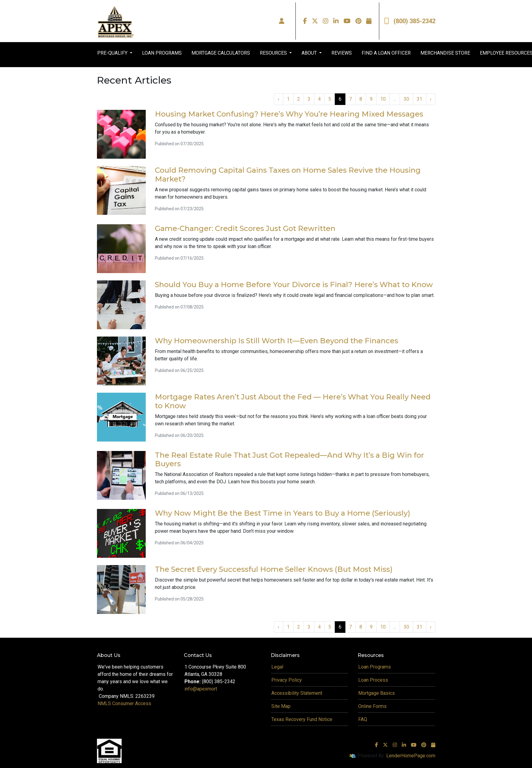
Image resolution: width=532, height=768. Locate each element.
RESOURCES (274, 53)
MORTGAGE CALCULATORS (221, 53)
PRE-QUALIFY (113, 53)
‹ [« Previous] (278, 99)
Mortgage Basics (377, 693)
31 (420, 99)
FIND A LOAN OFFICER (386, 53)
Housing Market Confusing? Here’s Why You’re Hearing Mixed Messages (289, 114)
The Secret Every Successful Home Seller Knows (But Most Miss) (274, 569)
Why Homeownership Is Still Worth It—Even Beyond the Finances (277, 341)
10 (383, 99)
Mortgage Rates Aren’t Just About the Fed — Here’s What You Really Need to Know (293, 401)
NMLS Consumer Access (124, 703)
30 (406, 99)
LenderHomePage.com (411, 756)
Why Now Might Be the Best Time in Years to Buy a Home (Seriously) (283, 513)
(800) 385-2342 (410, 21)
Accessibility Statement (297, 693)
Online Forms (372, 706)
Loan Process (373, 680)
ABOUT (310, 53)
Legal (277, 667)
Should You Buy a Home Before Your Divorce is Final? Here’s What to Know (294, 285)
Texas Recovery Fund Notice (302, 719)
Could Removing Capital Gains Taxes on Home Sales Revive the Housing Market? (288, 175)
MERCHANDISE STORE (445, 53)
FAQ (363, 719)
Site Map (281, 706)
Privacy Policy (287, 680)
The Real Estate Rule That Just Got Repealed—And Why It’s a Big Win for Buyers (289, 460)
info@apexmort (201, 689)
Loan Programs (375, 667)
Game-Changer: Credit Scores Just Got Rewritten (245, 228)
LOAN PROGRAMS (162, 53)
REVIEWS (342, 53)
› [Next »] (431, 99)
